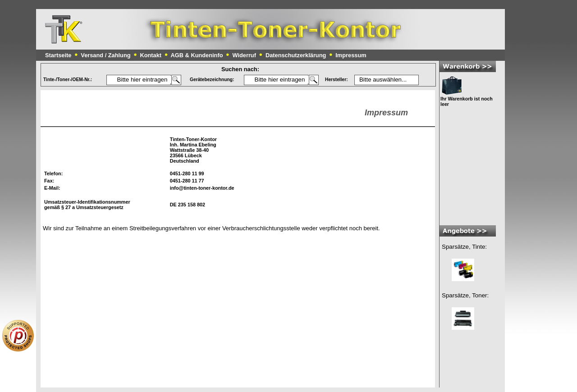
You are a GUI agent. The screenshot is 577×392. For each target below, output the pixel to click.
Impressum (351, 55)
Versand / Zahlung (105, 55)
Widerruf (244, 55)
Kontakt (151, 55)
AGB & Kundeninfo (197, 55)
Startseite (58, 55)
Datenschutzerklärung (296, 55)
